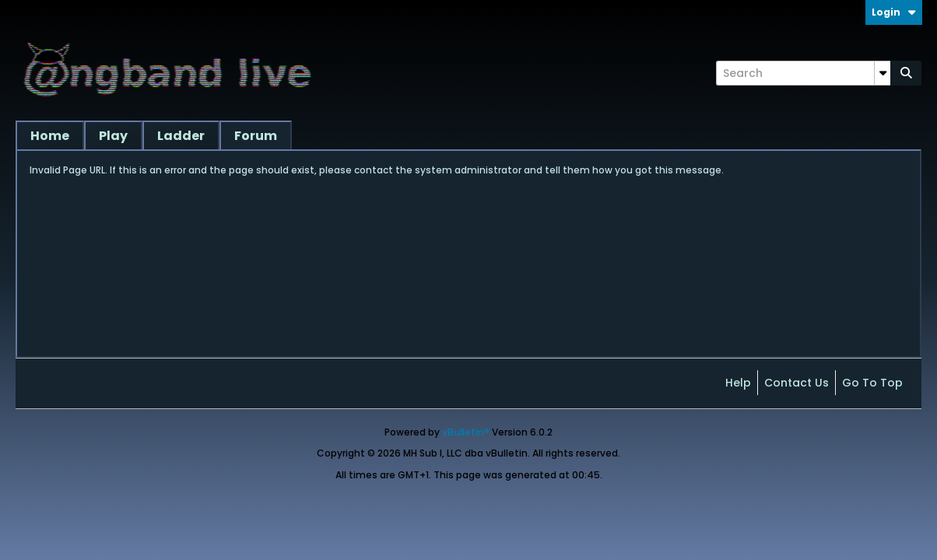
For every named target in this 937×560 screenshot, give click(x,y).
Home (50, 136)
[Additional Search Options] (883, 73)
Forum (256, 136)
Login (894, 12)
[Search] (803, 73)
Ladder (181, 136)
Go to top (872, 383)
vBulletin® (466, 432)
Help (738, 383)
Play (113, 136)
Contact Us (797, 383)
